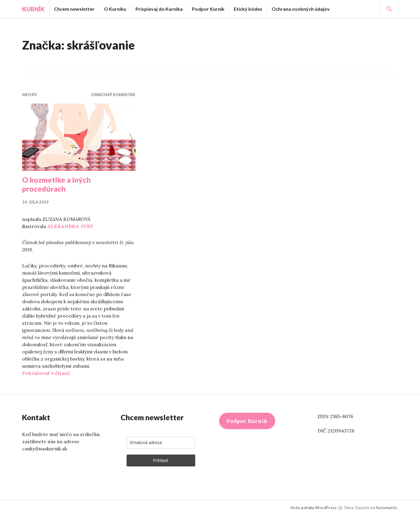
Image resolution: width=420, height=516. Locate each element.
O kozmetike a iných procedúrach (56, 184)
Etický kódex (248, 9)
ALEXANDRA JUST (70, 226)
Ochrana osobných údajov (301, 9)
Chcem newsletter (74, 9)
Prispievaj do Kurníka (159, 9)
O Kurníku (115, 9)
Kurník (33, 9)
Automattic (387, 508)
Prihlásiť (161, 460)
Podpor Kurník (208, 9)
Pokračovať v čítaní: (46, 373)
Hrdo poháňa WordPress (314, 508)
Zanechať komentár (113, 95)
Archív (30, 95)
